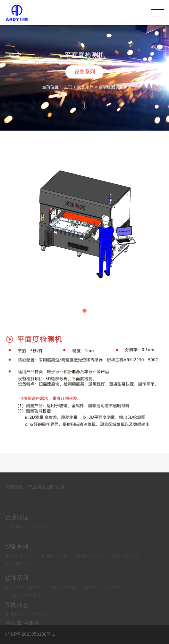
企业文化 (40, 532)
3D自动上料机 (89, 563)
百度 (60, 490)
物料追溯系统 (63, 595)
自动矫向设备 (54, 563)
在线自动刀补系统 (103, 595)
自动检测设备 (111, 88)
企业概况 (17, 523)
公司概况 (14, 532)
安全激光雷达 (125, 563)
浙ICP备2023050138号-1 (30, 634)
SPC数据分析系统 (23, 595)
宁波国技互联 (41, 490)
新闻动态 (17, 610)
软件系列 (17, 586)
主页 (68, 88)
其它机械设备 (19, 571)
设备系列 (85, 72)
